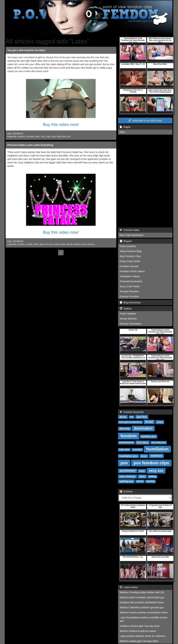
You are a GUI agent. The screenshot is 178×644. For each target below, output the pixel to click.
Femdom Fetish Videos (132, 271)
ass (132, 417)
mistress (156, 456)
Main (122, 132)
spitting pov (126, 481)
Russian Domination (131, 324)
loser (144, 456)
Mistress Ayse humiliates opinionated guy (142, 597)
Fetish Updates (128, 314)
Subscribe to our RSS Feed (145, 121)
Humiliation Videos (130, 276)
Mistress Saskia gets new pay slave (139, 641)
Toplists (126, 309)
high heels (61, 137)
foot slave (142, 443)
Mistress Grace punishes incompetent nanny (144, 612)
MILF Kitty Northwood (132, 235)
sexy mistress (88, 244)
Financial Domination (131, 281)
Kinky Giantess (128, 246)
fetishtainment (126, 443)
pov (69, 137)
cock (43, 137)
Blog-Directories (130, 303)
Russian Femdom (129, 291)
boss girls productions (130, 422)
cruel (160, 422)
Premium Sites (130, 230)
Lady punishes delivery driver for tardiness (143, 636)
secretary (30, 137)
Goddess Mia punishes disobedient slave (142, 602)
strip (48, 137)
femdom (21, 244)
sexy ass (156, 471)
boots (63, 244)
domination (143, 428)
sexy (54, 137)
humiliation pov (128, 456)
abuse (123, 417)
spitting (152, 477)
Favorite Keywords (132, 412)
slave (142, 476)
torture (140, 481)
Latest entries (129, 587)
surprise (21, 137)
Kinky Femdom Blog (131, 251)
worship (151, 481)
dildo (36, 244)
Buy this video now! (61, 124)
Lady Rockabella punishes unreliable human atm (144, 619)
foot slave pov (159, 443)
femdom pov (149, 436)
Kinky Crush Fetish (130, 261)
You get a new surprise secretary (26, 50)
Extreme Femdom (129, 296)
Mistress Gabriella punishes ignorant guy (142, 607)
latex (38, 137)
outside (29, 244)
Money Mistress (128, 319)
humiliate (137, 450)
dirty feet (125, 429)
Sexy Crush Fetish (130, 286)
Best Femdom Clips (130, 256)
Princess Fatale (52, 244)
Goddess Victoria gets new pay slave (140, 626)
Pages (125, 127)
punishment (128, 471)
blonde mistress (74, 244)
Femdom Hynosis (129, 266)
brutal (149, 422)
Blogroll (126, 241)
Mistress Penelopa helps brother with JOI (142, 592)
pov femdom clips (151, 463)
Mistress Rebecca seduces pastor (138, 631)
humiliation (157, 449)
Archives (126, 492)
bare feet (142, 417)
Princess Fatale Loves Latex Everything (30, 145)
